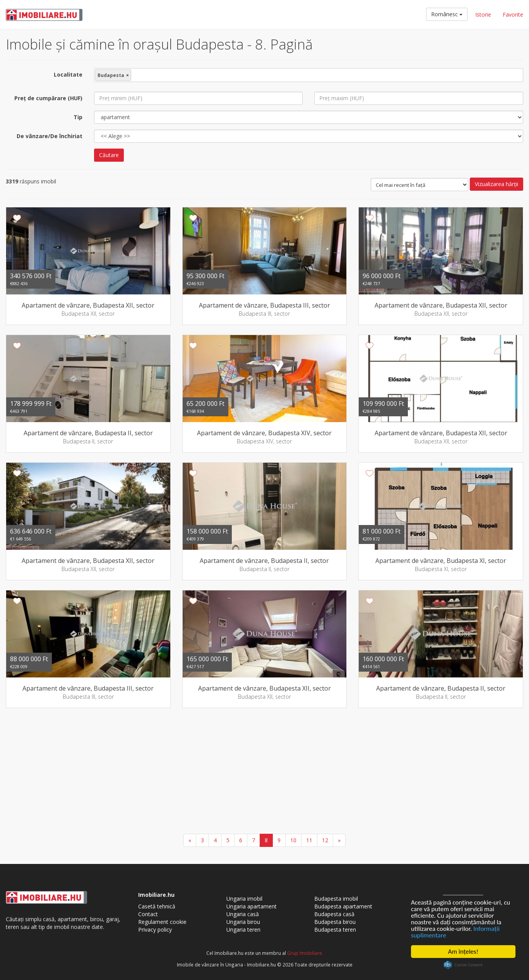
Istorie (483, 15)
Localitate (68, 74)
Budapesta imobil (336, 899)
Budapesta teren (335, 930)
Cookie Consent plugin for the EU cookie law (463, 965)
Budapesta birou (335, 922)
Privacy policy (155, 930)
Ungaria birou (243, 922)
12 (325, 840)
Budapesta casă (334, 914)
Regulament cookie (162, 922)
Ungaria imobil (244, 899)
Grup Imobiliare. (305, 953)
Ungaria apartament (252, 906)
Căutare (109, 155)
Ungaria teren (243, 930)
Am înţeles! (463, 952)
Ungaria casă (243, 914)
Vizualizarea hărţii (496, 184)
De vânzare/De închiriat (50, 136)
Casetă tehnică (157, 906)
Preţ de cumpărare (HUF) (48, 98)
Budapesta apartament (343, 906)
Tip (78, 117)
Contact (148, 914)
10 (293, 840)
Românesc (447, 14)
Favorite (513, 15)
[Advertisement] (265, 772)
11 (309, 840)
